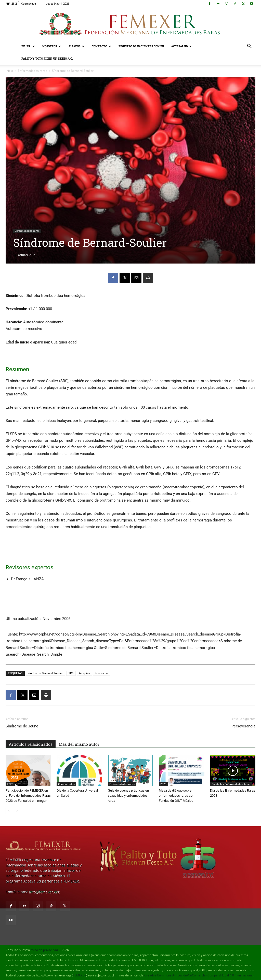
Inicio (9, 71)
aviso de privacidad (44, 950)
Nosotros (52, 46)
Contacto (101, 46)
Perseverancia (243, 726)
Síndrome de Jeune (22, 726)
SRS (71, 673)
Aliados (76, 46)
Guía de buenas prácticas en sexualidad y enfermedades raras (128, 796)
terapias (84, 673)
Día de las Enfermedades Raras (231, 784)
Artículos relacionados (31, 744)
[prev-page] (9, 811)
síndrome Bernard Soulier (45, 673)
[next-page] (17, 811)
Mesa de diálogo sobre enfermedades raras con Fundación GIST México (177, 796)
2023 (10, 784)
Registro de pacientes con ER (141, 46)
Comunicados (66, 784)
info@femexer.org (44, 892)
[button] (249, 47)
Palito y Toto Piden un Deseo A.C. (47, 58)
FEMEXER (80, 975)
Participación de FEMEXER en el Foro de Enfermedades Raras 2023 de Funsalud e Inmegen (28, 796)
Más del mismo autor (79, 744)
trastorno (102, 673)
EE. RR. (28, 46)
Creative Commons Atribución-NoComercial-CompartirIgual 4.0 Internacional (199, 975)
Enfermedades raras (32, 71)
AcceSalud (181, 46)
